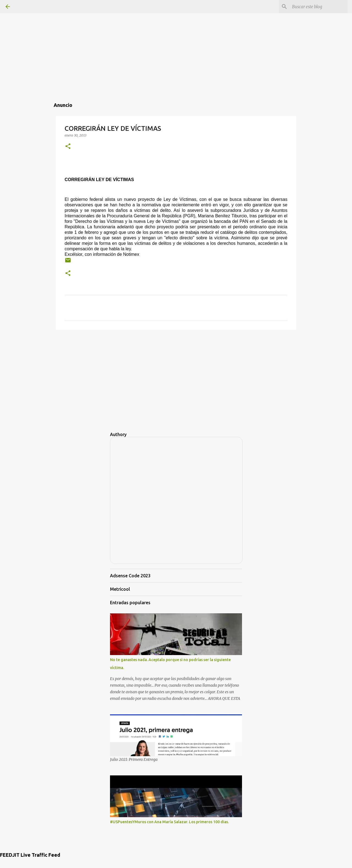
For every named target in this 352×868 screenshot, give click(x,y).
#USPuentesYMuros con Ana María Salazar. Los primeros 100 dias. (169, 822)
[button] (68, 147)
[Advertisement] (176, 38)
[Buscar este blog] (319, 7)
